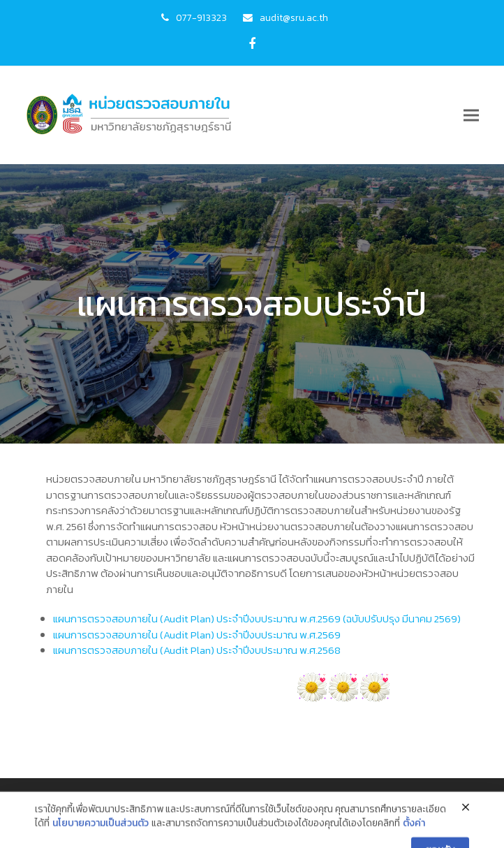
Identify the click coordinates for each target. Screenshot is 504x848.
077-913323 (201, 17)
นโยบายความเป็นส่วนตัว (101, 837)
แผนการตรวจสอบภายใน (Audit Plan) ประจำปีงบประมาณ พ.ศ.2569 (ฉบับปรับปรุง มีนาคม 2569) (257, 619)
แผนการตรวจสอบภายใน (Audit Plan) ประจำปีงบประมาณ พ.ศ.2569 (197, 635)
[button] (471, 116)
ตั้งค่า (414, 837)
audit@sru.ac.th (294, 17)
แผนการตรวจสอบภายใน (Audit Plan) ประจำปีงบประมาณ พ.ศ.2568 (197, 650)
